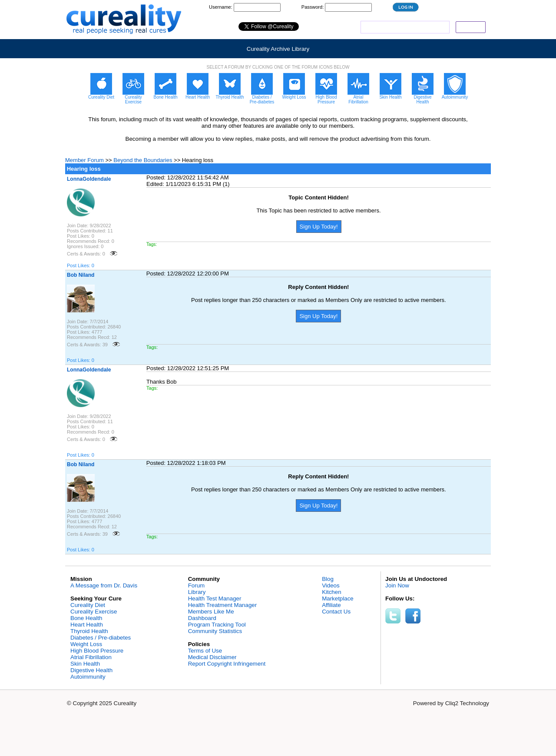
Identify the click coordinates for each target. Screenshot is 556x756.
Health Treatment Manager (223, 605)
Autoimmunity (88, 677)
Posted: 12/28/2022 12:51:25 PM (188, 368)
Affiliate (331, 605)
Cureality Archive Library (278, 49)
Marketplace (338, 598)
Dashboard (202, 618)
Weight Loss (86, 644)
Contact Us (336, 612)
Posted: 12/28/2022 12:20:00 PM (188, 274)
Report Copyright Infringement (227, 664)
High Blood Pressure (97, 651)
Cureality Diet (88, 605)
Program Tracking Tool (217, 625)
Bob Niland (81, 275)
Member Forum (84, 160)
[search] (404, 27)
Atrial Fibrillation (91, 657)
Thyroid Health (89, 631)
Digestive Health (91, 670)
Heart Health (87, 625)
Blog (328, 579)
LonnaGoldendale (89, 179)
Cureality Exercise (94, 612)
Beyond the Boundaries (143, 160)
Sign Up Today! (319, 227)
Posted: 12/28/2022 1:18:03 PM (186, 463)
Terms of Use (205, 651)
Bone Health (86, 618)
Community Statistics (215, 631)
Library (197, 592)
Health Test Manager (215, 598)
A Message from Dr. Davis (104, 585)
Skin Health (85, 664)
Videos (331, 585)
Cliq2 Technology (467, 703)
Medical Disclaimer (212, 657)
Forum (197, 585)
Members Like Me (211, 612)
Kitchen (331, 592)
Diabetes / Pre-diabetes (101, 638)
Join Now (397, 585)
